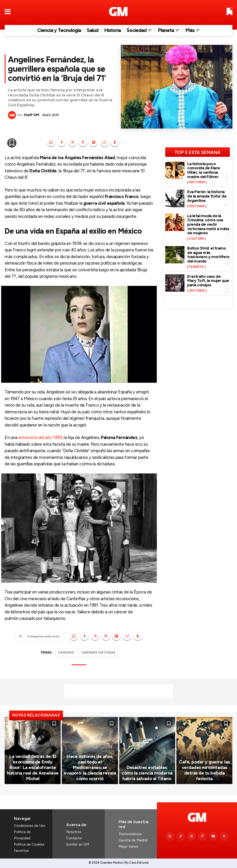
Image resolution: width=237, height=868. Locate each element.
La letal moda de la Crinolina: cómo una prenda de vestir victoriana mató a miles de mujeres (208, 224)
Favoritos (21, 851)
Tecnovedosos (130, 834)
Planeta (196, 267)
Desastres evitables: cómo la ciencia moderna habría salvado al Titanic (147, 773)
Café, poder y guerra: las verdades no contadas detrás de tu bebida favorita (204, 770)
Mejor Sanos (128, 846)
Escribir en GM (78, 844)
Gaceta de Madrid (133, 840)
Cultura (196, 239)
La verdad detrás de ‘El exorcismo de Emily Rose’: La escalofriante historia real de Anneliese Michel (33, 767)
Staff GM (31, 115)
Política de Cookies (29, 844)
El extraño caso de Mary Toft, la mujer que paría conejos (208, 281)
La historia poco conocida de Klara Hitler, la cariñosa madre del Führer (204, 170)
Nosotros (74, 832)
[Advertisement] (118, 691)
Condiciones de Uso (30, 826)
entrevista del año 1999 (40, 437)
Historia (197, 182)
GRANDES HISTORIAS (98, 653)
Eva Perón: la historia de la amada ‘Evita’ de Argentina (207, 196)
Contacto (74, 838)
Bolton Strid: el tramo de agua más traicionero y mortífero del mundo (208, 255)
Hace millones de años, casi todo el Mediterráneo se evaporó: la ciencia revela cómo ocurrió (90, 767)
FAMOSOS (66, 653)
